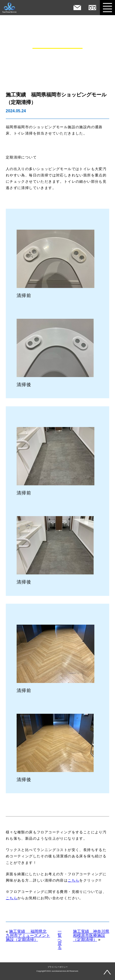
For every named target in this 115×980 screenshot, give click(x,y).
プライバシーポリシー (58, 967)
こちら (73, 880)
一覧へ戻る (60, 940)
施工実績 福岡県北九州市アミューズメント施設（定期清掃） (28, 935)
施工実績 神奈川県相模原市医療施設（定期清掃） (91, 935)
